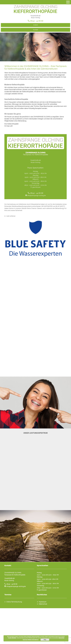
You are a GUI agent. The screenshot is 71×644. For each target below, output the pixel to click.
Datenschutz (43, 604)
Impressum (43, 602)
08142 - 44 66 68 (37, 21)
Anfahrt (36, 25)
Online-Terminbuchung (14, 602)
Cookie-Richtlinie (12, 638)
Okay (45, 640)
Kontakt (36, 30)
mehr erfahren (11, 216)
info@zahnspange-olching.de (36, 196)
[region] (35, 47)
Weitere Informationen (33, 640)
